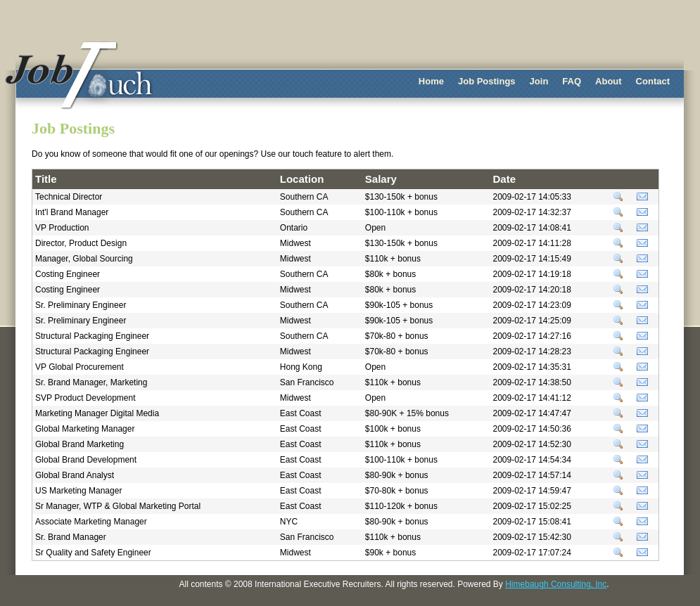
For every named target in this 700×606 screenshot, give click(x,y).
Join (539, 81)
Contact (653, 81)
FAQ (572, 81)
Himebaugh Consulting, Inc (556, 584)
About (609, 81)
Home (431, 81)
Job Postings (487, 81)
